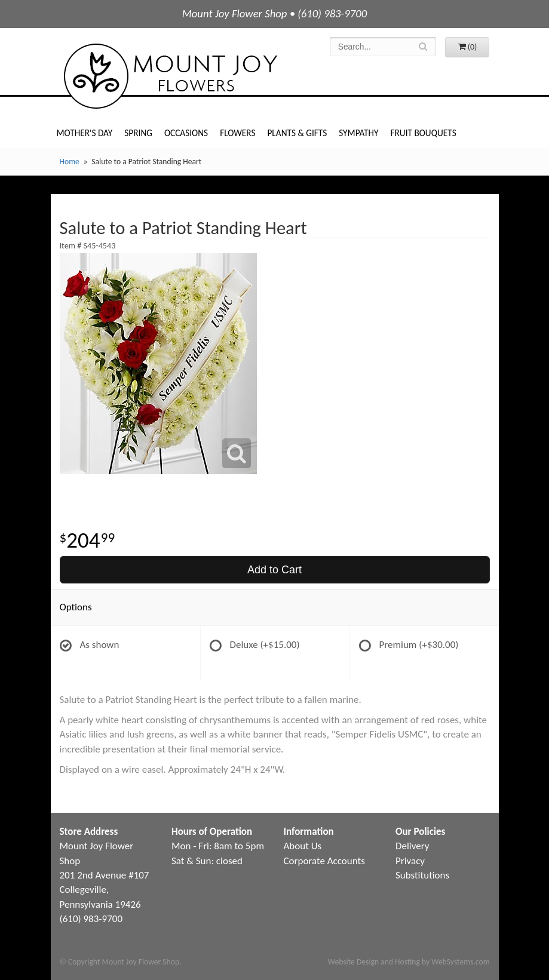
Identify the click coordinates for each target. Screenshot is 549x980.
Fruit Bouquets (424, 133)
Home (70, 162)
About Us (303, 846)
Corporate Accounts (324, 861)
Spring (138, 133)
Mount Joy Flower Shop (170, 76)
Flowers (237, 133)
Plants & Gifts (297, 133)
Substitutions (422, 875)
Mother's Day (85, 133)
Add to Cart (274, 570)
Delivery (412, 846)
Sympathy (358, 133)
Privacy (410, 861)
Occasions (186, 133)
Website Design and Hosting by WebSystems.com (409, 962)
